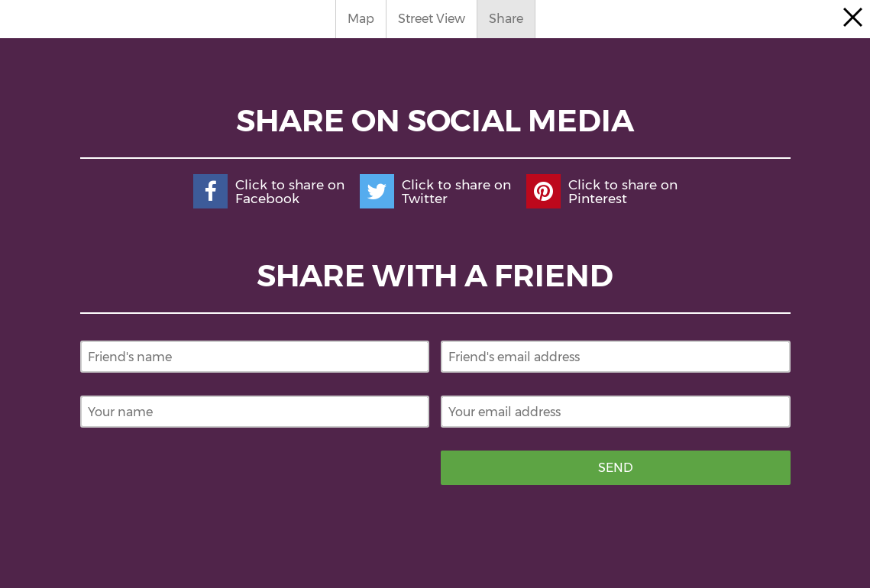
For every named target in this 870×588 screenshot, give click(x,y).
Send (616, 468)
